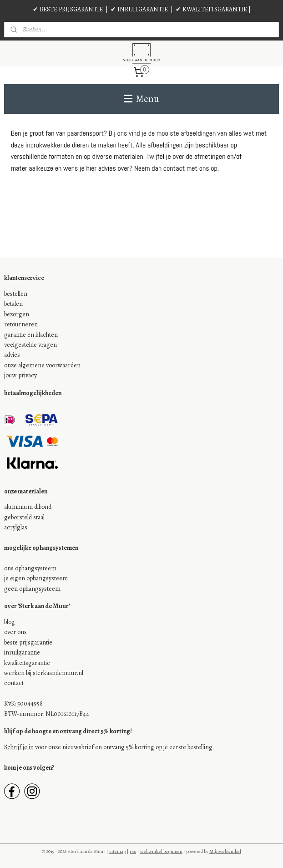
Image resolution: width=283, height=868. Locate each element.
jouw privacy (20, 375)
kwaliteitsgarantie (27, 663)
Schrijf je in (19, 747)
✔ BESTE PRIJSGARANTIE (68, 9)
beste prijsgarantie (28, 642)
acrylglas (16, 527)
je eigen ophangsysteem (36, 578)
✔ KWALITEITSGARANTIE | (213, 9)
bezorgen (17, 314)
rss (133, 851)
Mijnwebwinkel (225, 851)
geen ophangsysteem (32, 589)
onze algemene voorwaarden (42, 365)
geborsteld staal (24, 517)
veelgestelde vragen (30, 345)
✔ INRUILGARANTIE (139, 9)
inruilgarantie (22, 652)
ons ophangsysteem (30, 568)
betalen (13, 304)
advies (12, 355)
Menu (141, 99)
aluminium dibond (28, 507)
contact (14, 683)
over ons (15, 632)
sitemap (117, 851)
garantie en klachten (31, 335)
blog (10, 622)
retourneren (21, 324)
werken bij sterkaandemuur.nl (44, 673)
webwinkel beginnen (161, 851)
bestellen (16, 294)
